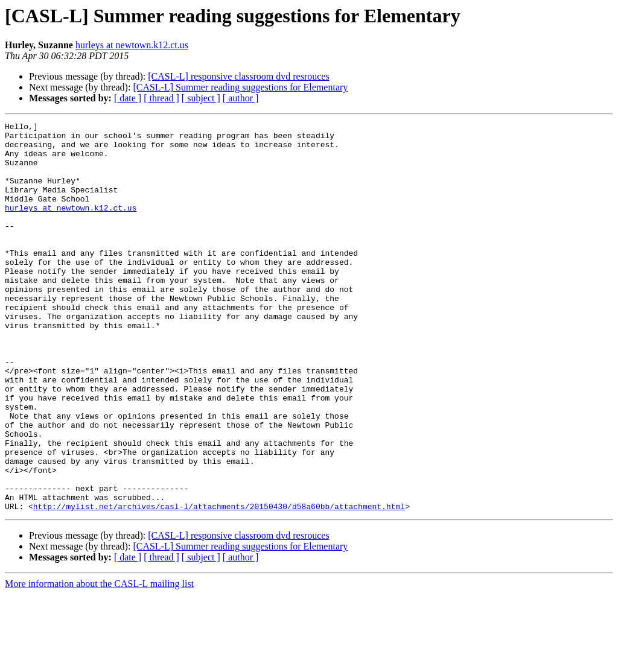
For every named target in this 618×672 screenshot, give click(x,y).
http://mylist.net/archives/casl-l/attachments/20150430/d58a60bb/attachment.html (219, 584)
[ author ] (241, 98)
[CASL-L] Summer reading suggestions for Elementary (240, 87)
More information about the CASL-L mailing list (99, 661)
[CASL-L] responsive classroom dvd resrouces (238, 76)
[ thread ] (161, 98)
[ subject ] (201, 98)
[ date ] (128, 98)
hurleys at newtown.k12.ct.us (132, 45)
